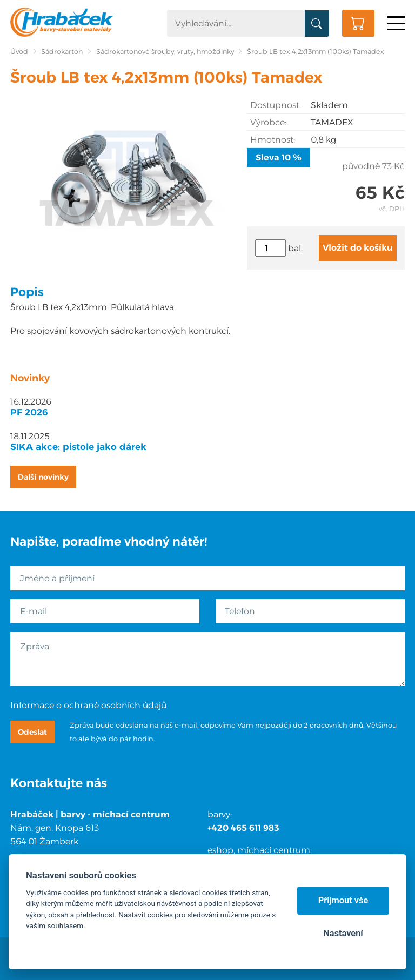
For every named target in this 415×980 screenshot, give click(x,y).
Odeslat (32, 732)
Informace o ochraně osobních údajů (88, 705)
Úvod (19, 52)
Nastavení (343, 933)
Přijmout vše (343, 900)
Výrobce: (268, 122)
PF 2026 (29, 412)
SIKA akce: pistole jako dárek (78, 447)
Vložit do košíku (358, 248)
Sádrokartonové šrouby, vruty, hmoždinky (165, 52)
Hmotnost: (273, 140)
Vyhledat (317, 24)
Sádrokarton (62, 52)
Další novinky (43, 477)
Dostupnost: (276, 105)
